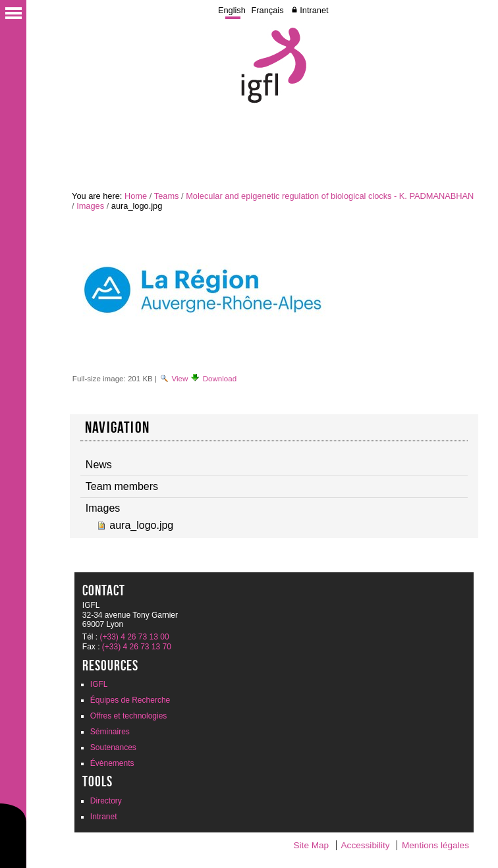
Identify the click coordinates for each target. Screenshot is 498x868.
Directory (106, 801)
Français (268, 10)
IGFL (99, 684)
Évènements (112, 763)
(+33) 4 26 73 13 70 (137, 647)
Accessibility (366, 845)
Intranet (314, 10)
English (232, 10)
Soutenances (113, 747)
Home (136, 196)
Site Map (312, 845)
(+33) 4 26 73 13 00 (134, 637)
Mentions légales (435, 845)
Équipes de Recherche (130, 700)
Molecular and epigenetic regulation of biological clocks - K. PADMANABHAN (330, 196)
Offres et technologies (129, 716)
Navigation (117, 427)
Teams (167, 196)
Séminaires (110, 732)
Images (90, 206)
